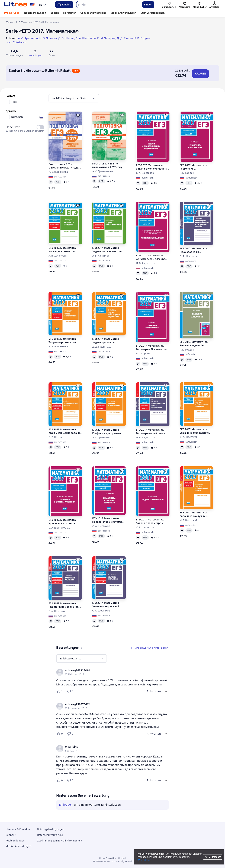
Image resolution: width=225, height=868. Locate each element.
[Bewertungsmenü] (165, 691)
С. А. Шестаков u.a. (60, 528)
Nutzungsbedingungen (51, 829)
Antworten (154, 691)
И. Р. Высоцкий (189, 520)
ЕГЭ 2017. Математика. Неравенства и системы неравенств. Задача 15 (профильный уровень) (107, 520)
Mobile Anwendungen (123, 13)
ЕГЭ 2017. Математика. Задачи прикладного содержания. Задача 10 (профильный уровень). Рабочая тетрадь (107, 341)
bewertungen (35, 55)
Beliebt (55, 13)
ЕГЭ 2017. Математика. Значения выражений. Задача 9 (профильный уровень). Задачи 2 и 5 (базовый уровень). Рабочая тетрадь (106, 605)
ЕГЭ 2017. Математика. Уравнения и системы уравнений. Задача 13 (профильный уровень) (63, 522)
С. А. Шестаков (145, 173)
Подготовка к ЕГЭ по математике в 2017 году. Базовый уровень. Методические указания (64, 166)
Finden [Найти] (148, 5)
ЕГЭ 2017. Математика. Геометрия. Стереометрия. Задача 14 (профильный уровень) (196, 167)
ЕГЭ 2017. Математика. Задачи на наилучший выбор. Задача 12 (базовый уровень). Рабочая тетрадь (194, 514)
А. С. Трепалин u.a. (103, 171)
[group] (112, 672)
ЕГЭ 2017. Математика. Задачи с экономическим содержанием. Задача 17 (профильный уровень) (152, 167)
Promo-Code (12, 13)
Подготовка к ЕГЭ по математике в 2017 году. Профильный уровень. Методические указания (107, 165)
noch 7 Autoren (16, 42)
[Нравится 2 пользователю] (60, 691)
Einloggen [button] (66, 805)
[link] (107, 671)
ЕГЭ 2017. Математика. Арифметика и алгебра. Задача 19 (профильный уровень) (151, 257)
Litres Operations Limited (113, 858)
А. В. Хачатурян (58, 256)
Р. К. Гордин (187, 173)
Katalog (64, 5)
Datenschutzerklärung (50, 835)
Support (11, 835)
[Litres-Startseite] (19, 5)
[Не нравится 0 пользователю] (71, 691)
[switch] (40, 127)
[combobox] (109, 5)
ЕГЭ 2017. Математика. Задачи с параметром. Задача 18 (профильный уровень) (151, 521)
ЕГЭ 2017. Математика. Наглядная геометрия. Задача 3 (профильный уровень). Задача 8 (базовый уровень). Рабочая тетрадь (63, 250)
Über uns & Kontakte (18, 829)
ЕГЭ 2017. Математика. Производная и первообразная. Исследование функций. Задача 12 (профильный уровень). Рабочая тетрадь (195, 250)
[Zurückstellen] (78, 115)
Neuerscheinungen (35, 13)
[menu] (43, 5)
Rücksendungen (15, 841)
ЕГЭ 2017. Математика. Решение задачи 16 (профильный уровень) (194, 344)
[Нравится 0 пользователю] (60, 734)
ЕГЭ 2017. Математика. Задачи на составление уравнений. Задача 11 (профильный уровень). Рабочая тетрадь (194, 431)
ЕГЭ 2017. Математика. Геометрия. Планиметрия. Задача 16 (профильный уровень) (152, 348)
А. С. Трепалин (101, 438)
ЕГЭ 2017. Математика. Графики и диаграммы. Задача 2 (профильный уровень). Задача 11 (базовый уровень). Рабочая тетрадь (107, 432)
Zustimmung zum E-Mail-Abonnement (60, 841)
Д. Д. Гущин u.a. (102, 347)
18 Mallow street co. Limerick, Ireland (112, 861)
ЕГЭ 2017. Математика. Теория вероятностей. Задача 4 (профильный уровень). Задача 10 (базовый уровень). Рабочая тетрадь (63, 341)
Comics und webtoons (93, 13)
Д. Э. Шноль (55, 437)
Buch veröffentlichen (153, 13)
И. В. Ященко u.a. (58, 172)
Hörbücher (70, 13)
